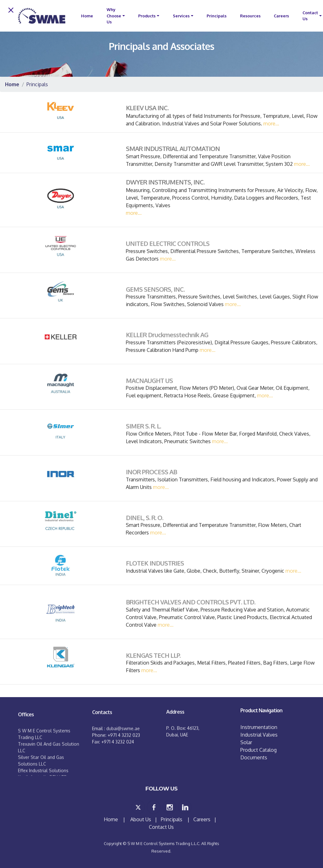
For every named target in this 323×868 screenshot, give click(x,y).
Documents (254, 757)
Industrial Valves (259, 735)
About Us (141, 819)
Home (112, 819)
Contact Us (310, 16)
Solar (246, 742)
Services (181, 16)
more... (271, 124)
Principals (217, 16)
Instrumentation (259, 727)
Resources (250, 16)
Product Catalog (258, 750)
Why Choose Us (114, 15)
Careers (281, 16)
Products (147, 16)
